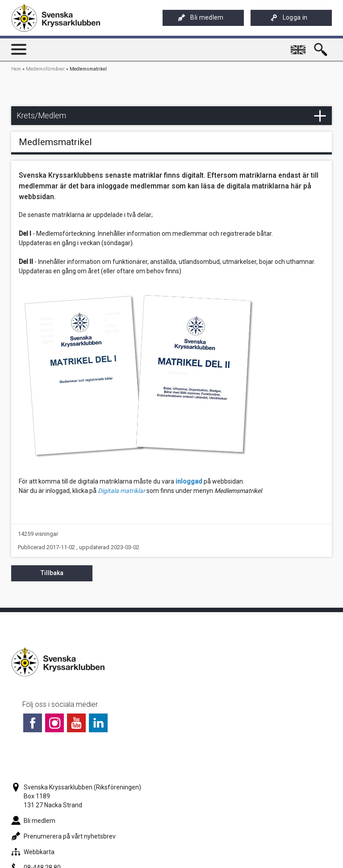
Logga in (289, 18)
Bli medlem (201, 18)
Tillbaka (52, 573)
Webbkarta (33, 852)
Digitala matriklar (121, 491)
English (299, 46)
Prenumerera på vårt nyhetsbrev (63, 836)
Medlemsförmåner (45, 69)
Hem (16, 69)
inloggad (189, 481)
